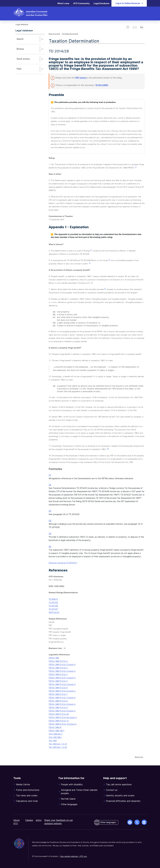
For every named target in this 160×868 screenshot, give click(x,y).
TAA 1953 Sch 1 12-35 (58, 747)
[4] (90, 263)
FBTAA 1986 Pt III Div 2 (58, 661)
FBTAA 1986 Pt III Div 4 (58, 675)
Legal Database (102, 3)
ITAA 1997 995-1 (55, 737)
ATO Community (81, 3)
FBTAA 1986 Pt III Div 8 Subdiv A (62, 704)
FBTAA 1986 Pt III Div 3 (58, 668)
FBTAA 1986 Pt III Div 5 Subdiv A (62, 684)
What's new (63, 3)
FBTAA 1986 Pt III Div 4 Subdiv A (62, 678)
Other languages (108, 822)
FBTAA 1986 (54, 658)
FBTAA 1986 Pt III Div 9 (58, 708)
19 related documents (70, 34)
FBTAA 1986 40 (55, 727)
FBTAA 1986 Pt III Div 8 (58, 701)
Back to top (139, 757)
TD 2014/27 (53, 609)
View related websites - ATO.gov (73, 856)
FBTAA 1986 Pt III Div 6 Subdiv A (62, 691)
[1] (136, 167)
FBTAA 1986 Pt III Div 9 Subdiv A (62, 711)
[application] (30, 54)
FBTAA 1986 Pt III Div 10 (59, 721)
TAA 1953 (53, 741)
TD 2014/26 (53, 606)
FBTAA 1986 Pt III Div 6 (58, 688)
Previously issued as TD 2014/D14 (63, 563)
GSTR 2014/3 (54, 612)
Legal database (24, 31)
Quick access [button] (31, 59)
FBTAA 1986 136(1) (57, 731)
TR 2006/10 (53, 599)
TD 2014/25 (53, 603)
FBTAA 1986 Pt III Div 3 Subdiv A (62, 671)
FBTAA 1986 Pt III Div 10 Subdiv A (63, 724)
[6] (108, 449)
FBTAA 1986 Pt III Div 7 (58, 694)
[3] (109, 260)
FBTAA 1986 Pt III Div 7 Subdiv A (62, 698)
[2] (91, 250)
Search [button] (31, 39)
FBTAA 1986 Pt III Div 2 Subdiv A (62, 665)
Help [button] (31, 69)
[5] (105, 289)
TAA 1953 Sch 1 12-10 (58, 744)
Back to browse (54, 34)
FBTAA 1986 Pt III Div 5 (58, 681)
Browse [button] (31, 49)
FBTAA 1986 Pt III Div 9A (59, 714)
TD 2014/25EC (102, 85)
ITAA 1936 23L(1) (56, 734)
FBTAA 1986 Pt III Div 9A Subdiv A (63, 718)
